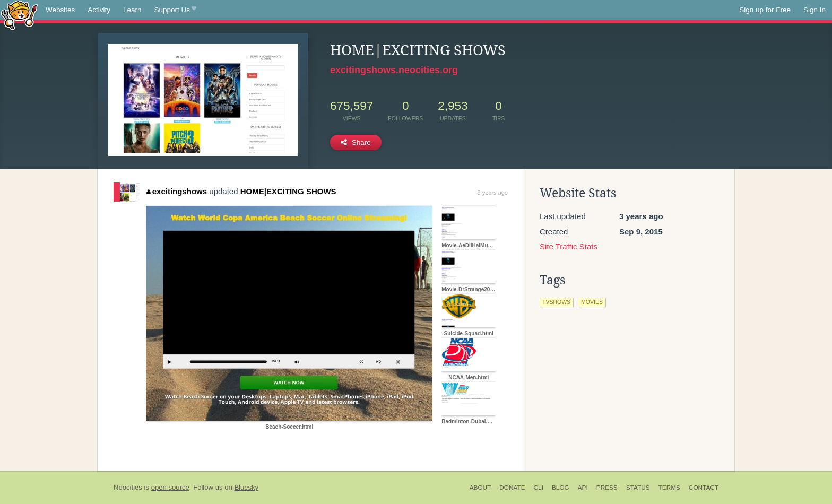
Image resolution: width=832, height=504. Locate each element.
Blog (561, 488)
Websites (60, 10)
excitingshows (177, 191)
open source (170, 487)
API (583, 488)
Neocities (128, 487)
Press (607, 488)
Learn (132, 10)
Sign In (814, 10)
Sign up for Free (765, 10)
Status (638, 488)
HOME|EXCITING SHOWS (288, 191)
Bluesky (246, 487)
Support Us (175, 10)
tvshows (556, 302)
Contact (704, 488)
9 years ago (493, 193)
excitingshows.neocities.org (394, 70)
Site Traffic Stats (569, 246)
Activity (99, 10)
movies (592, 302)
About (480, 488)
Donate (512, 488)
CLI (539, 488)
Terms (669, 488)
